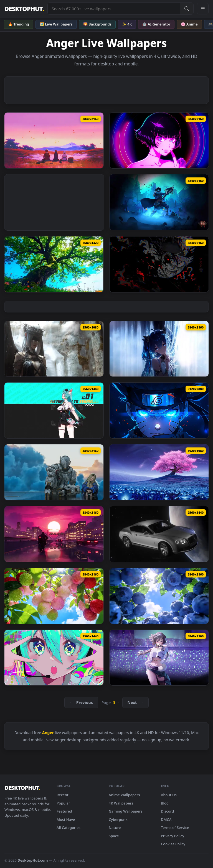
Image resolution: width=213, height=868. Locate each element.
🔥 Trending (19, 24)
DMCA (166, 819)
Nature (115, 828)
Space (114, 836)
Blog (165, 803)
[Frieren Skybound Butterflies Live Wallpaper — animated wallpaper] (54, 140)
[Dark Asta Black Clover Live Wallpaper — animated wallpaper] (159, 264)
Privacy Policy (173, 836)
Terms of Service (175, 828)
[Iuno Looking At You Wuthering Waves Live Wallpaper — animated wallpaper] (159, 349)
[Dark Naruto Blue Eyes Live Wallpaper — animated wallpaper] (159, 410)
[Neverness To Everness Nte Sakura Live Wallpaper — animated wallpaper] (159, 472)
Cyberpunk (118, 819)
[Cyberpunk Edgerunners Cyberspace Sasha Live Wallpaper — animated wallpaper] (159, 140)
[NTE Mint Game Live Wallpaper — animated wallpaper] (54, 410)
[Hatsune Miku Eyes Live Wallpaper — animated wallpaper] (54, 658)
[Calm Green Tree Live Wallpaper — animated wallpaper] (54, 264)
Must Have (66, 819)
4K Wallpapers (121, 803)
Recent (63, 795)
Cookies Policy (173, 844)
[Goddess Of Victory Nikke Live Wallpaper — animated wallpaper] (159, 658)
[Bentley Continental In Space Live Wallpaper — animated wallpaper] (159, 534)
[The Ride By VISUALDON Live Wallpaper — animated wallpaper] (54, 534)
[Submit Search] (187, 9)
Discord (167, 811)
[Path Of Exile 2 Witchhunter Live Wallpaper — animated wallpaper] (159, 202)
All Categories (69, 828)
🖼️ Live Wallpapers (56, 24)
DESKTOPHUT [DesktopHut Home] (24, 9)
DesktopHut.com (33, 860)
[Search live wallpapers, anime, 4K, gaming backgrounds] (114, 9)
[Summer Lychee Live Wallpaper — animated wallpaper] (54, 596)
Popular (63, 803)
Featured (64, 811)
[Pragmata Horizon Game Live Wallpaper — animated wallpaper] (54, 472)
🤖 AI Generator (156, 24)
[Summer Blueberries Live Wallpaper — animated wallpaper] (159, 596)
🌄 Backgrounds (97, 24)
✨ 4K (127, 24)
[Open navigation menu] (203, 9)
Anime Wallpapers (124, 795)
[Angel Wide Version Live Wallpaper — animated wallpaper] (54, 349)
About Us (169, 795)
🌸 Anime (189, 24)
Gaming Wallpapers (126, 811)
